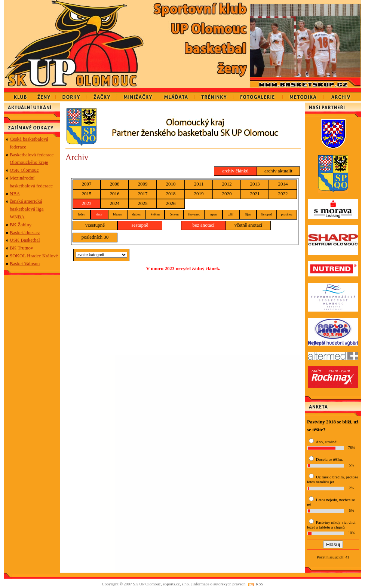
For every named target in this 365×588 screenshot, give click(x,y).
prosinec (287, 214)
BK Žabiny (21, 225)
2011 (199, 184)
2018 (171, 194)
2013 (255, 184)
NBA (15, 194)
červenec (194, 214)
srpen (214, 214)
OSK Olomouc (24, 170)
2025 (143, 203)
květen (155, 214)
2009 (143, 184)
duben (137, 214)
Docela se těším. (329, 459)
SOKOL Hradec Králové (34, 256)
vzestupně (95, 225)
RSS (260, 584)
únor (99, 214)
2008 (115, 184)
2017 (143, 194)
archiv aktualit (278, 171)
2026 (171, 203)
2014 (283, 184)
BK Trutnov (22, 248)
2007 (87, 184)
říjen (248, 214)
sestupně (140, 225)
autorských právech (230, 584)
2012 (227, 184)
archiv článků (235, 171)
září (231, 214)
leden (82, 214)
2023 (87, 203)
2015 (87, 194)
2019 (199, 194)
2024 (115, 203)
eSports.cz (171, 584)
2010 (171, 184)
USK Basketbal (25, 240)
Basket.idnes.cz (25, 232)
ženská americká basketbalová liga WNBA (27, 209)
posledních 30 (95, 237)
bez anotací (204, 225)
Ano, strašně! (327, 442)
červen (174, 214)
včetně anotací (249, 225)
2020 (227, 194)
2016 (115, 194)
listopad (267, 214)
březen (117, 214)
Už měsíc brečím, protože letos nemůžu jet (333, 479)
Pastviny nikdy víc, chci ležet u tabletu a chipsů (331, 525)
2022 (283, 194)
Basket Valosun (25, 264)
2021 (255, 194)
